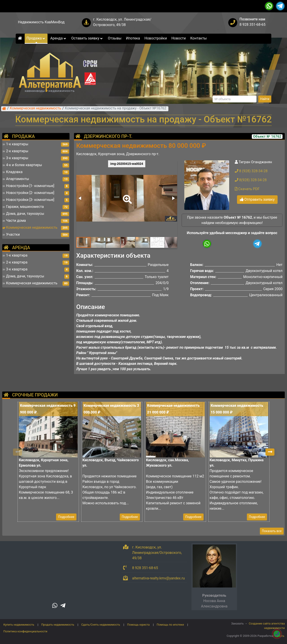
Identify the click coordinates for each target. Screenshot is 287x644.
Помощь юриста (138, 625)
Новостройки (156, 38)
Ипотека (133, 38)
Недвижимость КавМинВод (41, 22)
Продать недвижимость (58, 625)
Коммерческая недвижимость (36, 109)
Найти (265, 99)
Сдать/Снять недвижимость (101, 625)
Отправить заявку (257, 199)
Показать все (272, 531)
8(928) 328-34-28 (251, 180)
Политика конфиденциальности (25, 631)
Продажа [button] (36, 38)
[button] (126, 196)
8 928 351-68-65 (252, 25)
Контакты (199, 38)
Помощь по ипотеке (170, 625)
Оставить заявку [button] (87, 38)
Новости (178, 38)
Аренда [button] (58, 38)
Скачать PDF (247, 189)
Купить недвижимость (19, 625)
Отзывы (115, 38)
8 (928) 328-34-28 (251, 171)
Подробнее (66, 517)
